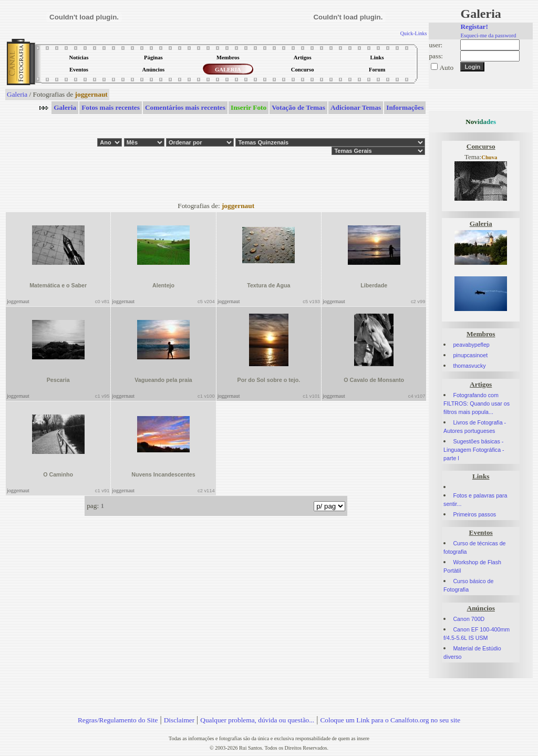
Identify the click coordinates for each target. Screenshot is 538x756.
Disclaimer (179, 720)
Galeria (17, 94)
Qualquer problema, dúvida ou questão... (257, 720)
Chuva (489, 157)
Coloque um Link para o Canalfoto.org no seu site (390, 720)
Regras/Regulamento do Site (118, 720)
